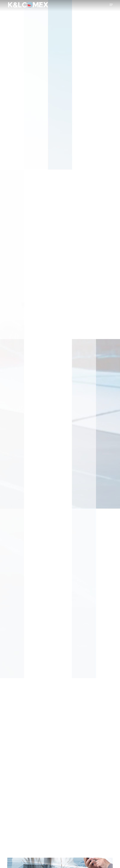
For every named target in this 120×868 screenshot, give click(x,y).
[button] (111, 5)
